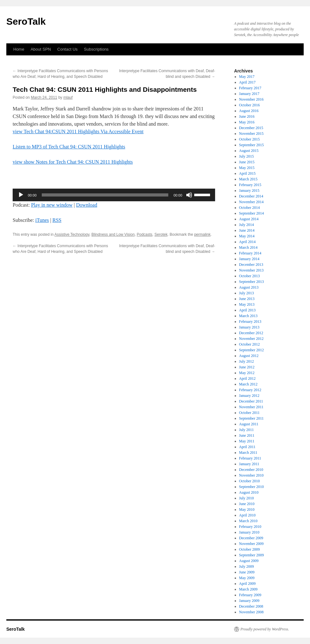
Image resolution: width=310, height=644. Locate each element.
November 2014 (251, 202)
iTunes (42, 220)
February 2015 (250, 185)
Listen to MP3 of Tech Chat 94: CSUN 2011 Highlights (69, 147)
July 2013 (247, 293)
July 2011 (247, 430)
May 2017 (247, 77)
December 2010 (251, 470)
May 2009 (247, 578)
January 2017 (249, 94)
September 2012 (251, 350)
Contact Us (67, 49)
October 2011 (249, 413)
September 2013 (251, 282)
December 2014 (251, 196)
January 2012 (249, 396)
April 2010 (247, 515)
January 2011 (249, 464)
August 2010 (249, 492)
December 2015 (251, 128)
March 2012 (248, 384)
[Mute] (189, 195)
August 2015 (249, 151)
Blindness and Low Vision (113, 234)
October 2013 (250, 276)
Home (19, 49)
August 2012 (249, 356)
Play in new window (52, 205)
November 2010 (251, 475)
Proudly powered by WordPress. (265, 629)
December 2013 (251, 265)
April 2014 (247, 242)
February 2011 (250, 458)
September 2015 (251, 145)
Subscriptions (96, 49)
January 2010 (249, 532)
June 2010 (247, 504)
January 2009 (249, 601)
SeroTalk (26, 21)
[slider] (105, 195)
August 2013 (249, 287)
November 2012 (251, 339)
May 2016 (247, 122)
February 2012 (250, 390)
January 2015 (249, 191)
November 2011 (251, 407)
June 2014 (247, 230)
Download (87, 205)
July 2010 (247, 498)
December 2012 (251, 333)
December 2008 (251, 606)
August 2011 (249, 424)
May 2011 (247, 441)
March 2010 (248, 521)
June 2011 (247, 435)
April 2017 (247, 82)
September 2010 (251, 487)
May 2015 (247, 168)
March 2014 (248, 247)
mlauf (68, 97)
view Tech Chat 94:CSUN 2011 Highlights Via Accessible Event (78, 131)
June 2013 (247, 299)
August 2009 (249, 561)
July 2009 (247, 566)
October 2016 (250, 105)
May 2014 (247, 236)
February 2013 (250, 322)
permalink (202, 234)
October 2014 (250, 208)
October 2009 (250, 549)
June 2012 (247, 367)
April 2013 (247, 310)
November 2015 (251, 134)
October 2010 (250, 481)
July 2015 (247, 156)
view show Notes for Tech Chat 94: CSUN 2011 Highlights (73, 162)
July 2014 (247, 225)
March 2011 (248, 453)
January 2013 (249, 327)
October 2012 (250, 344)
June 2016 (247, 116)
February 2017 (250, 88)
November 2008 (251, 612)
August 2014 (249, 219)
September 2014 (251, 213)
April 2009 (247, 584)
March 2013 (248, 316)
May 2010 (247, 510)
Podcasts (144, 234)
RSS (57, 220)
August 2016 (249, 111)
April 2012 (247, 378)
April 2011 (247, 447)
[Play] (21, 195)
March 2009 (248, 589)
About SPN (41, 49)
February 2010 (250, 527)
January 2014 (249, 259)
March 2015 (248, 179)
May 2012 (247, 373)
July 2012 (247, 361)
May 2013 (247, 304)
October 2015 (250, 139)
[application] (114, 195)
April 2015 (247, 173)
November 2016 (251, 99)
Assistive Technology (72, 234)
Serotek (161, 234)
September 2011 (251, 418)
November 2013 (251, 270)
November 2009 (251, 544)
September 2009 (251, 555)
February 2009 (250, 595)
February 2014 (250, 253)
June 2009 (247, 572)
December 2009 (251, 538)
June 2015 (247, 162)
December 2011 (251, 401)
